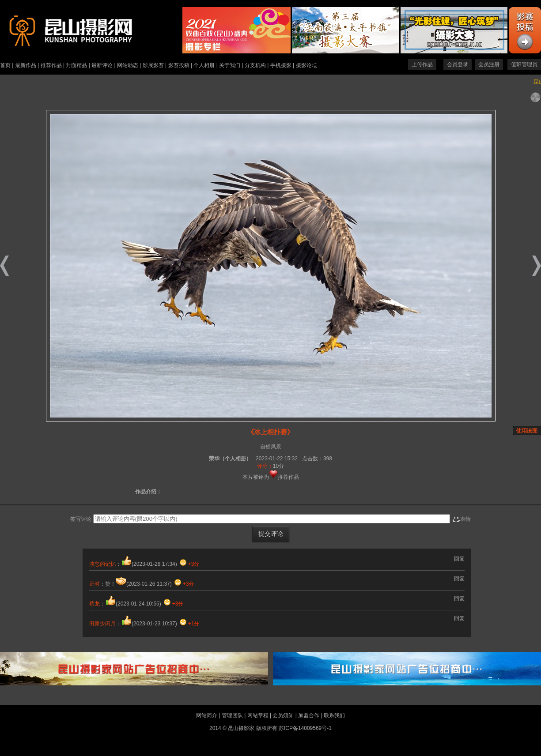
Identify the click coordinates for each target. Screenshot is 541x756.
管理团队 (232, 715)
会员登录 (458, 64)
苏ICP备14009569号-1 (305, 728)
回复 (459, 559)
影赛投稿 (179, 65)
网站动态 (128, 65)
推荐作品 (51, 65)
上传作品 (422, 64)
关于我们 (230, 65)
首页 (5, 65)
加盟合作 (309, 715)
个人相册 (204, 65)
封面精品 (76, 65)
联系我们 (334, 715)
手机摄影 (281, 65)
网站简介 (207, 715)
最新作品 (26, 65)
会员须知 (283, 715)
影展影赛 (153, 65)
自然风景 (271, 447)
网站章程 (258, 715)
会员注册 (489, 64)
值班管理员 (524, 64)
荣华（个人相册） (230, 459)
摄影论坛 (306, 65)
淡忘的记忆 (102, 564)
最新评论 (102, 65)
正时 (95, 584)
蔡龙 (95, 604)
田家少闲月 (102, 624)
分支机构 (255, 65)
